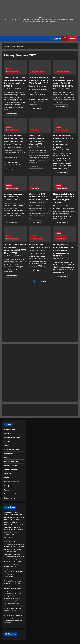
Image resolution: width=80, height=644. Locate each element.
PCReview (9, 89)
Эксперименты (10, 498)
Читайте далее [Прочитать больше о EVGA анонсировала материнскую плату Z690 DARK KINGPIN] (12, 169)
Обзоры (7, 478)
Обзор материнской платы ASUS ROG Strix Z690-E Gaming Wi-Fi (39, 80)
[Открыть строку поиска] (60, 39)
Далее (44, 281)
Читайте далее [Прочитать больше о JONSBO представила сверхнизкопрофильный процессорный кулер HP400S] (12, 114)
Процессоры (9, 490)
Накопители (35, 130)
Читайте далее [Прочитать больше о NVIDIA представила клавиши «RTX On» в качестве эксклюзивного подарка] (61, 172)
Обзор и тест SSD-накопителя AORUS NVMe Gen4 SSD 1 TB (39, 197)
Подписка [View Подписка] (69, 39)
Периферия (8, 486)
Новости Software (61, 239)
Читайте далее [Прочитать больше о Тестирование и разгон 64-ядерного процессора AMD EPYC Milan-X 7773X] (12, 276)
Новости (9, 69)
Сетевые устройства (12, 494)
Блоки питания (10, 429)
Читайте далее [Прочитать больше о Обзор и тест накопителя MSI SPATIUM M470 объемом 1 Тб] (37, 167)
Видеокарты (9, 433)
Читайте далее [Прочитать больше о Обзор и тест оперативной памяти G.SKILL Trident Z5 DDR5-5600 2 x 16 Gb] (61, 106)
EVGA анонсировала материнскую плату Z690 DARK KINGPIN (14, 138)
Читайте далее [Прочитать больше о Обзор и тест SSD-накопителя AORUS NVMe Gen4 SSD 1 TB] (37, 223)
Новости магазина (11, 470)
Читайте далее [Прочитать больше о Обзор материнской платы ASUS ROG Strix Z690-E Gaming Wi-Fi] (37, 109)
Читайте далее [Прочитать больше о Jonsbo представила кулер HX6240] (12, 222)
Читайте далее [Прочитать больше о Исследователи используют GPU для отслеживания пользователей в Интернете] (61, 276)
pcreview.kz (40, 17)
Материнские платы (37, 72)
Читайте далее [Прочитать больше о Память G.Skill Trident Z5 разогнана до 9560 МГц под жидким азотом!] (61, 223)
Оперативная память (62, 72)
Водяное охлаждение (12, 437)
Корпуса (7, 441)
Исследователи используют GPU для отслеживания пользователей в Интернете (63, 250)
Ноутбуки (8, 474)
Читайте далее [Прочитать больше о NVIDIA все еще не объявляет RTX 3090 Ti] (37, 270)
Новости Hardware (12, 72)
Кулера (7, 445)
